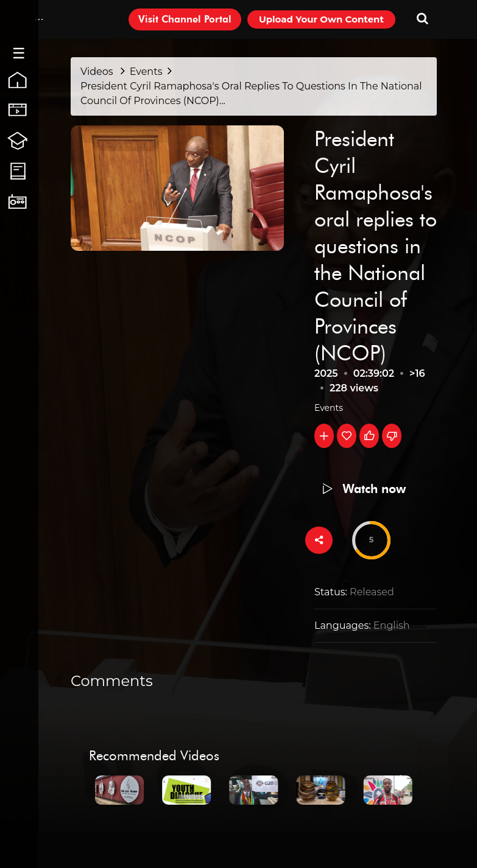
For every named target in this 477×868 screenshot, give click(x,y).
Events (329, 408)
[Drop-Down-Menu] (39, 19)
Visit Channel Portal (185, 19)
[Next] (402, 788)
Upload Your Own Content (321, 19)
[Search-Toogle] (422, 19)
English (392, 625)
